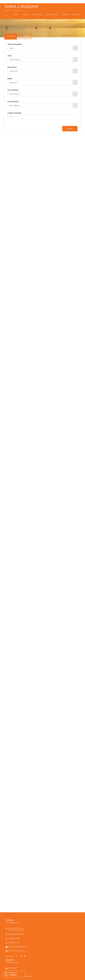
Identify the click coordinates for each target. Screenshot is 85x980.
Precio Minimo (13, 90)
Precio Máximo (13, 102)
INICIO (16, 15)
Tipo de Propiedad (15, 44)
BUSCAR (70, 129)
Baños (10, 79)
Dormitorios (12, 67)
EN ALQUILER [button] (38, 15)
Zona (9, 56)
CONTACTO (76, 15)
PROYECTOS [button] (66, 15)
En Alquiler (26, 36)
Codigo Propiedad (14, 113)
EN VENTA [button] (26, 15)
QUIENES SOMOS (52, 15)
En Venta (11, 36)
